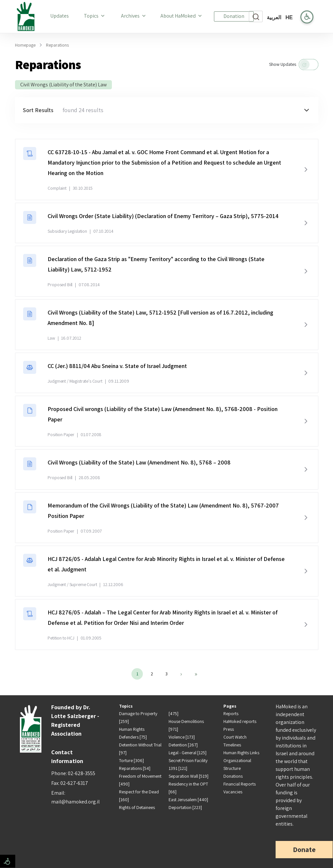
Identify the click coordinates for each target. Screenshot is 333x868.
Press (229, 729)
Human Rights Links (241, 753)
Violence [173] (182, 737)
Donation (234, 16)
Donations (233, 776)
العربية (274, 17)
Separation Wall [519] (189, 776)
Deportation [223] (185, 807)
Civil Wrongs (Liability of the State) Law (63, 85)
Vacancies (233, 792)
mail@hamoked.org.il (76, 802)
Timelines (232, 745)
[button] (167, 110)
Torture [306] (131, 760)
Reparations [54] (135, 768)
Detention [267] (183, 745)
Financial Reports (240, 784)
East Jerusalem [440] (188, 800)
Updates (61, 16)
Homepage (25, 45)
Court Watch (235, 737)
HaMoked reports (240, 721)
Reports (231, 714)
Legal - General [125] (188, 753)
